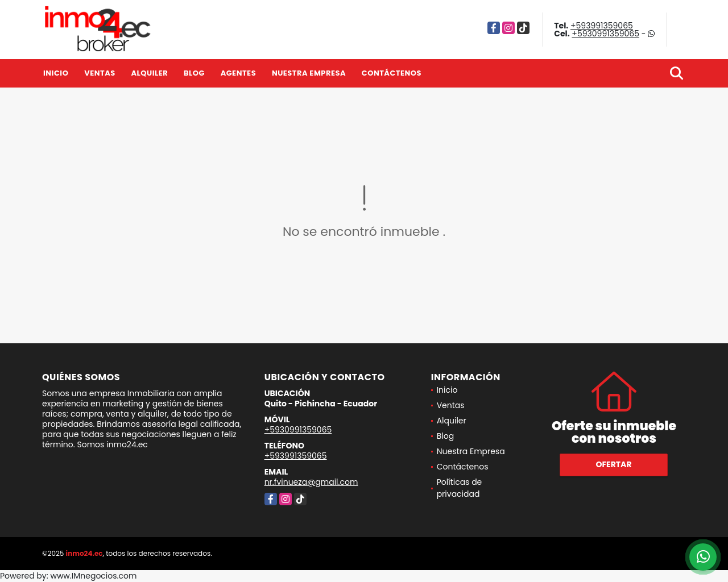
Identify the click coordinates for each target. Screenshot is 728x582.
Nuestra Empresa (309, 73)
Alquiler (149, 73)
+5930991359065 (605, 34)
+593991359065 (602, 26)
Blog (194, 73)
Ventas (100, 73)
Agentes (239, 73)
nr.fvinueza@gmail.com (311, 482)
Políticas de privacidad (460, 488)
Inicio (56, 73)
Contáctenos (392, 73)
